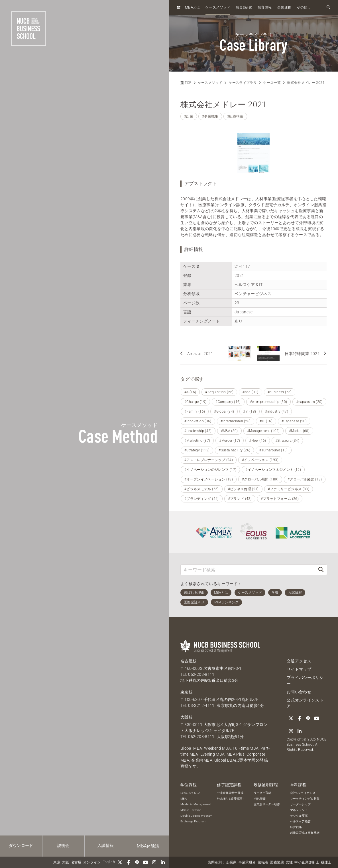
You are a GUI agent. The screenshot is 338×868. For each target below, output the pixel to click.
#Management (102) (263, 431)
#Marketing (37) (197, 441)
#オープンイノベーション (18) (209, 479)
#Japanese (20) (294, 421)
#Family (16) (195, 411)
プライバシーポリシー (305, 681)
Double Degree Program (196, 816)
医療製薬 (277, 862)
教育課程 (265, 7)
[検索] (321, 570)
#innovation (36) (198, 421)
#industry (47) (277, 411)
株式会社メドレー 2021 (306, 83)
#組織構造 (235, 116)
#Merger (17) (230, 441)
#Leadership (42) (198, 431)
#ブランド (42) (240, 499)
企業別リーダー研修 (267, 804)
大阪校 (187, 717)
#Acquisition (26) (219, 392)
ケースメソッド (218, 7)
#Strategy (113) (197, 450)
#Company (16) (228, 402)
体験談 (148, 846)
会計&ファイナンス (303, 793)
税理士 (326, 862)
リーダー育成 (262, 793)
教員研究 (244, 7)
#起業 (189, 116)
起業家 (232, 862)
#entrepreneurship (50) (269, 402)
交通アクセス (299, 661)
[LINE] (137, 862)
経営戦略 (296, 827)
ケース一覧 (272, 83)
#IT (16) (266, 421)
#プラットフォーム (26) (280, 499)
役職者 (263, 862)
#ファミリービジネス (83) (289, 489)
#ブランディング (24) (202, 499)
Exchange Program (193, 821)
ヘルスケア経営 (300, 821)
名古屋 (76, 862)
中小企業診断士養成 (230, 793)
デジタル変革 (299, 816)
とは (193, 7)
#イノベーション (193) (260, 460)
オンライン (92, 862)
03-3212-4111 (201, 705)
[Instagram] (154, 862)
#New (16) (257, 441)
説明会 (63, 845)
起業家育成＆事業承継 (305, 833)
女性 (289, 862)
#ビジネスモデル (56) (202, 489)
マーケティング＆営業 (305, 799)
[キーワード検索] (248, 570)
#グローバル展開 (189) (260, 479)
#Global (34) (224, 411)
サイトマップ (299, 669)
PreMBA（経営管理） (231, 799)
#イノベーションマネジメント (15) (273, 470)
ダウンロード (21, 845)
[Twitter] (120, 862)
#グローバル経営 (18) (305, 479)
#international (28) (236, 421)
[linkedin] (163, 862)
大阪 (66, 862)
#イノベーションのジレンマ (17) (210, 470)
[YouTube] (146, 862)
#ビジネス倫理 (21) (243, 489)
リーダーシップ (300, 804)
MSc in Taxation (191, 810)
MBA (184, 799)
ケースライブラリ (243, 83)
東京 (57, 862)
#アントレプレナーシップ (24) (209, 460)
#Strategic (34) (287, 441)
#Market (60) (299, 431)
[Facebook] (129, 862)
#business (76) (280, 392)
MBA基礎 (260, 799)
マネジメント (299, 810)
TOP (186, 83)
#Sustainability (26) (234, 450)
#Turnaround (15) (274, 450)
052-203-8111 (201, 674)
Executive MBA (190, 793)
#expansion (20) (309, 402)
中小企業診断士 (307, 862)
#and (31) (250, 392)
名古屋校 (189, 661)
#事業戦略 (210, 116)
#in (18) (250, 411)
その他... (304, 7)
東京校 (187, 692)
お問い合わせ (299, 692)
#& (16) (190, 392)
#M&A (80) (229, 431)
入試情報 (106, 845)
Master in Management (196, 804)
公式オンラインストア (305, 703)
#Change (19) (195, 402)
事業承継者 (247, 862)
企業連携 (284, 7)
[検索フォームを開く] (328, 7)
